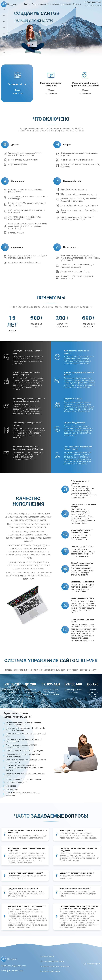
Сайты (27, 4)
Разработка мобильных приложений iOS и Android (85, 84)
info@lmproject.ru (94, 6)
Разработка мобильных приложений (55, 966)
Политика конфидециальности (13, 966)
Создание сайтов (17, 84)
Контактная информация (50, 971)
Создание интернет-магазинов (51, 84)
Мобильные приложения (61, 4)
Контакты (77, 4)
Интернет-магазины (40, 4)
